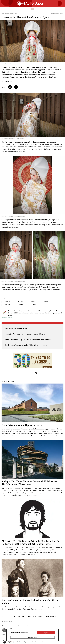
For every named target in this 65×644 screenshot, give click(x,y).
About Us (5, 634)
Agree (46, 633)
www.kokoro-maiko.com (8, 64)
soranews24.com (7, 318)
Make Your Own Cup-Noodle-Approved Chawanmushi (28, 340)
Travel (5, 617)
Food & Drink (18, 617)
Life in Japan (8, 621)
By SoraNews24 (7, 82)
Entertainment (35, 617)
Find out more (32, 637)
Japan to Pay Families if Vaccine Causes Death (25, 334)
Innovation (51, 617)
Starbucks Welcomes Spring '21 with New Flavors (26, 345)
